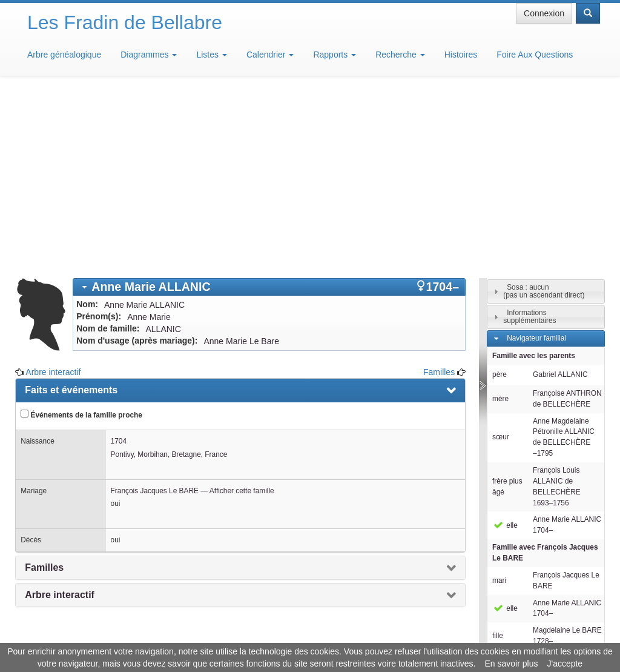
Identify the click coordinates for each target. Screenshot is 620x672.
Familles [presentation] (44, 389)
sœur (501, 259)
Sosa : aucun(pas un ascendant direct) (544, 113)
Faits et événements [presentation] (71, 212)
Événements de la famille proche (81, 236)
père (500, 196)
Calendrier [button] (270, 55)
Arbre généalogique (64, 55)
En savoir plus (512, 664)
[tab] (269, 109)
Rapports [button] (335, 55)
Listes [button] (211, 55)
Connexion (544, 13)
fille (498, 457)
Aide (313, 636)
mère (500, 221)
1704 (119, 263)
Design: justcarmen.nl (564, 603)
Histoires (461, 55)
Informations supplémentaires (529, 138)
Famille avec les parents (534, 178)
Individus (521, 499)
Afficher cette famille (242, 313)
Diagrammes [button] (149, 55)
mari (499, 402)
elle (505, 347)
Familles (439, 194)
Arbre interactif (53, 194)
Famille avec (545, 374)
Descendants (528, 482)
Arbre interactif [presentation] (60, 417)
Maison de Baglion (364, 636)
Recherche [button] (400, 55)
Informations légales (259, 636)
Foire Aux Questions (535, 55)
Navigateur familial (536, 160)
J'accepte (565, 664)
